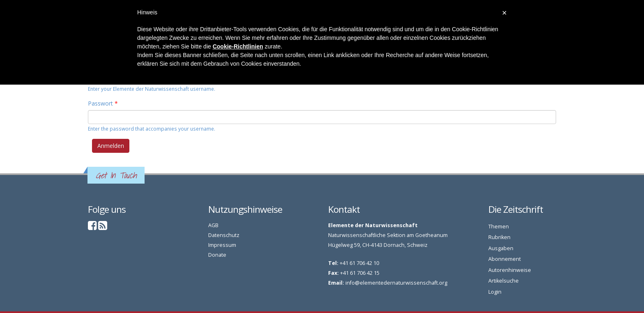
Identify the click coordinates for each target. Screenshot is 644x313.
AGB (213, 225)
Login (495, 292)
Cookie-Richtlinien (238, 46)
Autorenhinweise (510, 270)
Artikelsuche (504, 281)
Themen (499, 227)
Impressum (222, 245)
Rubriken (499, 237)
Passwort (103, 103)
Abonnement (505, 259)
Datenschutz (224, 235)
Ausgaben (501, 248)
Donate (217, 255)
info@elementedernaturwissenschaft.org (396, 283)
